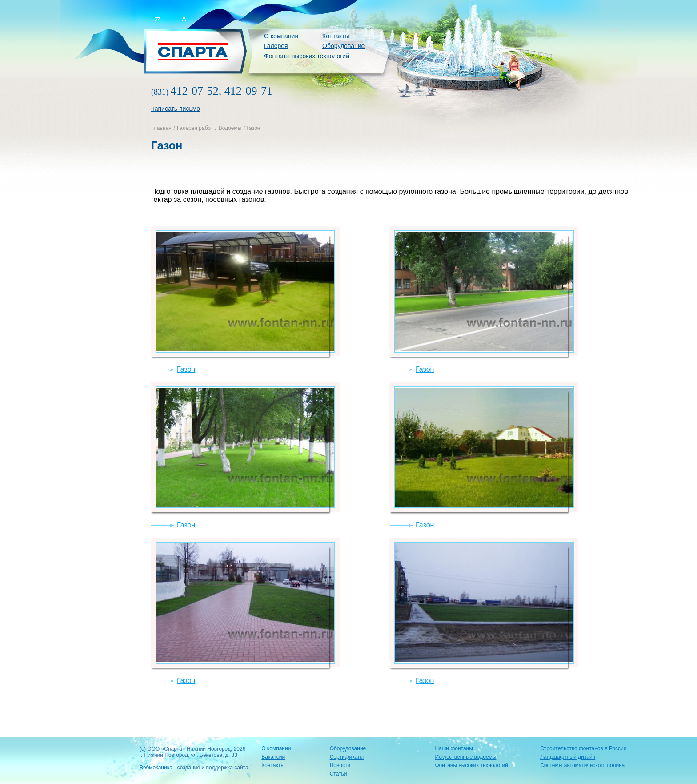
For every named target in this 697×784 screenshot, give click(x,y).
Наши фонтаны (454, 748)
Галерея (276, 46)
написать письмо (176, 109)
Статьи (338, 774)
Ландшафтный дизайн (568, 757)
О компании (281, 36)
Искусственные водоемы (465, 757)
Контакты (336, 36)
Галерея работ (195, 128)
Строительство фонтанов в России (583, 748)
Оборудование (343, 46)
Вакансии (273, 757)
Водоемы (230, 128)
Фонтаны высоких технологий (307, 56)
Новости (340, 765)
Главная (161, 128)
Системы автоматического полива (582, 765)
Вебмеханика (156, 768)
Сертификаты (347, 757)
